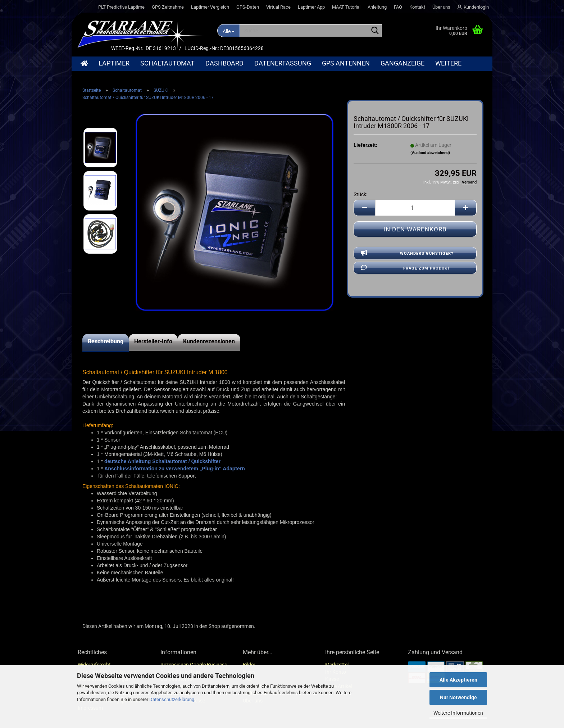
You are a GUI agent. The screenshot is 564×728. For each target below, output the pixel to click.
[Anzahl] (415, 208)
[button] (364, 208)
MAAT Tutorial (346, 7)
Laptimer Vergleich (210, 7)
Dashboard (224, 63)
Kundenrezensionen (209, 341)
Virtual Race (278, 7)
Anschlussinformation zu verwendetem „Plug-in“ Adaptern (175, 469)
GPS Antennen (346, 63)
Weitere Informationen (458, 713)
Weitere (448, 63)
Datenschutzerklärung (172, 699)
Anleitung (377, 7)
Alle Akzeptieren (458, 680)
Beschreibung (106, 341)
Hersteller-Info (153, 341)
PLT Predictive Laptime (121, 7)
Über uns (441, 7)
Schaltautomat (167, 63)
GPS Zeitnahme (168, 7)
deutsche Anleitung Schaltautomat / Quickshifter (162, 461)
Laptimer (114, 63)
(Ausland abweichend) (430, 153)
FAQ (398, 7)
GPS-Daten (248, 7)
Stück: (360, 194)
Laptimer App (311, 7)
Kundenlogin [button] (473, 7)
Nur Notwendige (458, 697)
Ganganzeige (402, 63)
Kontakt (417, 7)
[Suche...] (228, 31)
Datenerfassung (283, 63)
